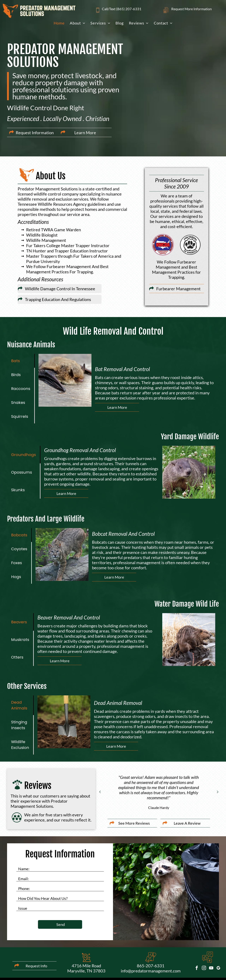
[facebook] (197, 968)
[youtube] (211, 968)
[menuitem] (59, 23)
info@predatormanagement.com (151, 971)
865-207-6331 (151, 966)
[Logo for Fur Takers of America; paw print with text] (190, 245)
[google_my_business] (218, 968)
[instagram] (204, 968)
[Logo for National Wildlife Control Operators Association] (163, 245)
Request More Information (191, 9)
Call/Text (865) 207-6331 (122, 9)
